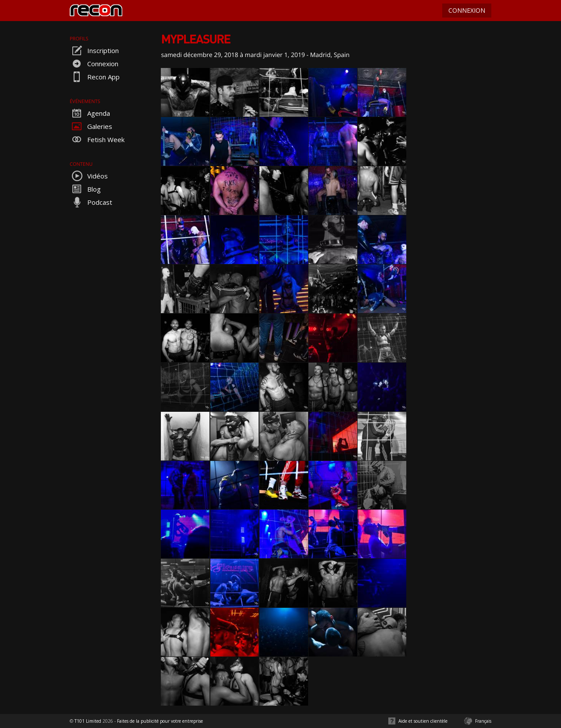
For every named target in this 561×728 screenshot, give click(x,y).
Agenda (90, 113)
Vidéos (89, 176)
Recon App (95, 77)
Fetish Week (97, 139)
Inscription (94, 50)
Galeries (91, 126)
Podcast (91, 202)
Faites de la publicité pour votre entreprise (160, 721)
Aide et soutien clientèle (423, 721)
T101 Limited (88, 721)
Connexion (94, 64)
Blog (85, 189)
